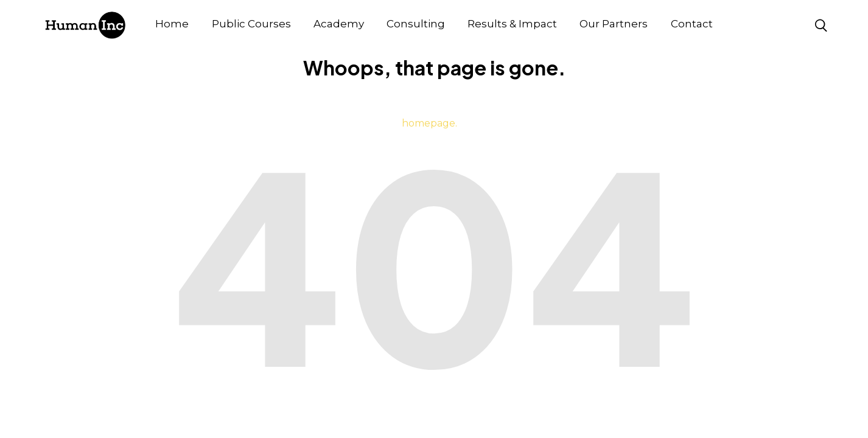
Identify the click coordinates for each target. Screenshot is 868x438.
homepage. (429, 123)
